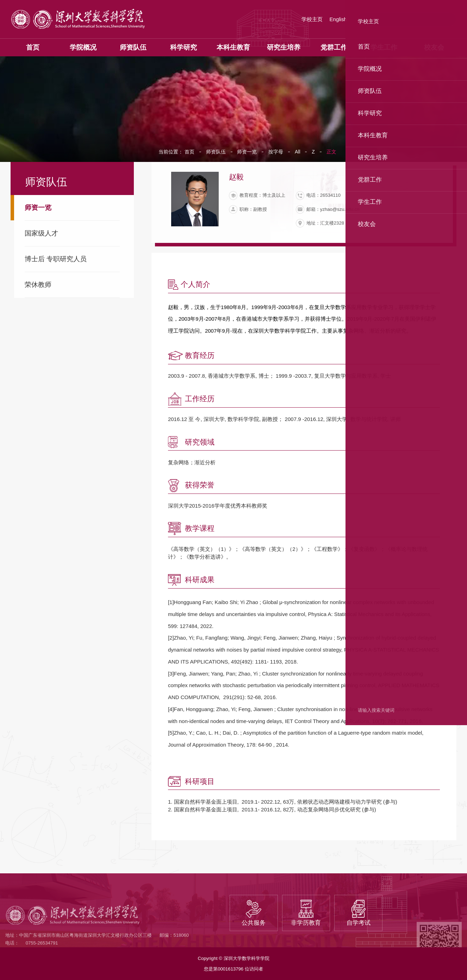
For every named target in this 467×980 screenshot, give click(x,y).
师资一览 (38, 208)
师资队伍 (216, 152)
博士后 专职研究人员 (56, 259)
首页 (189, 152)
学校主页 (312, 19)
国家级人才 (41, 233)
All (298, 152)
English (338, 19)
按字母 (276, 152)
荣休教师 (38, 285)
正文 (331, 152)
